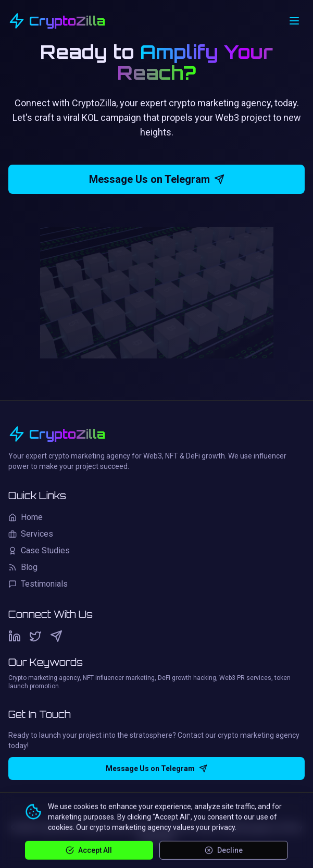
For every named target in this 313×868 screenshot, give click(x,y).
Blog (23, 567)
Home (26, 517)
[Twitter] (35, 636)
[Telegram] (56, 636)
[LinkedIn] (15, 636)
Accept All (89, 850)
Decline (224, 850)
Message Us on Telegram (157, 179)
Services (31, 534)
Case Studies (39, 550)
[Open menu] (294, 21)
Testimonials (38, 584)
